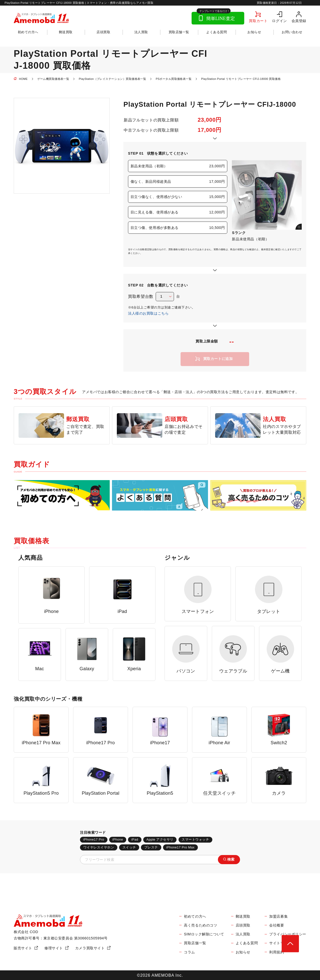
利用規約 (277, 952)
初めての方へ (28, 32)
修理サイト (54, 948)
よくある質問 (217, 32)
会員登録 (299, 21)
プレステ (151, 847)
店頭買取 (103, 32)
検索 (231, 859)
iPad (135, 840)
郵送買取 (66, 32)
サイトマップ (280, 943)
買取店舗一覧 (179, 32)
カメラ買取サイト (90, 948)
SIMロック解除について (204, 934)
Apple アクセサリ (160, 840)
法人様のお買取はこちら (148, 313)
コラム (189, 952)
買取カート (258, 21)
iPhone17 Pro (94, 840)
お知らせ (254, 32)
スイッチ (129, 847)
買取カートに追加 (218, 359)
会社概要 (277, 925)
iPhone (118, 840)
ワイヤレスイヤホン (99, 847)
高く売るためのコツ (201, 925)
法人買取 (141, 32)
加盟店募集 (278, 916)
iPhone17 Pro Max (180, 847)
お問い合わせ (292, 32)
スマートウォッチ (195, 840)
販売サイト (23, 948)
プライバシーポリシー (288, 934)
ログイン (279, 21)
